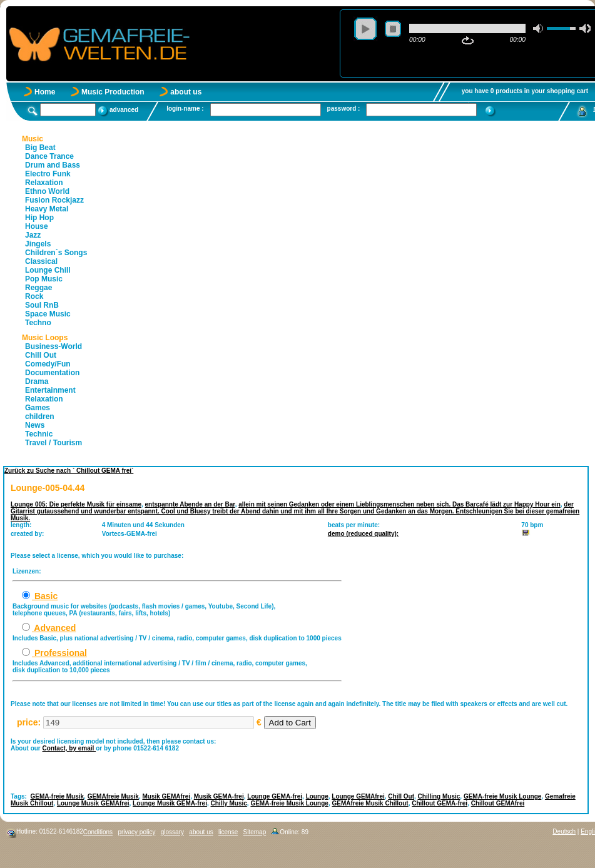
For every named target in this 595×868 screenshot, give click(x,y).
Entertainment (50, 390)
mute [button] (539, 28)
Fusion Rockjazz (54, 200)
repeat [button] (468, 41)
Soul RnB (42, 305)
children (40, 416)
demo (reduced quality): (363, 534)
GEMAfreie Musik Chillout (370, 803)
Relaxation (44, 183)
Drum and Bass (53, 165)
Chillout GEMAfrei (498, 803)
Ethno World (47, 191)
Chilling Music (439, 796)
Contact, (56, 748)
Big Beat (40, 148)
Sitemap (255, 832)
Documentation (52, 373)
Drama (37, 381)
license (228, 832)
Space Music (48, 314)
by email (82, 748)
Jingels (38, 244)
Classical (41, 261)
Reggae (38, 288)
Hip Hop (39, 218)
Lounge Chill (48, 270)
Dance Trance (49, 156)
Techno (38, 323)
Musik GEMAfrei (166, 796)
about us (186, 92)
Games (38, 408)
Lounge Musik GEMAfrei (93, 803)
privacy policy (136, 832)
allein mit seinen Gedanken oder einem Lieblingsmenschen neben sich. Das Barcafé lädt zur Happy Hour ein (399, 504)
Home (45, 92)
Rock (34, 296)
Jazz (33, 235)
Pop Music (44, 279)
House (37, 226)
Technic (39, 434)
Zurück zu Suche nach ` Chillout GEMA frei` (69, 471)
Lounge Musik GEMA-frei (170, 803)
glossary (172, 832)
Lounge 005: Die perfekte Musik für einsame (76, 504)
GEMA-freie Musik (58, 796)
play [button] (365, 29)
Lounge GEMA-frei (275, 796)
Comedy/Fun (48, 364)
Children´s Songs (56, 253)
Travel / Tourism (53, 443)
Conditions (98, 832)
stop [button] (393, 29)
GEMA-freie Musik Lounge (502, 796)
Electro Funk (48, 174)
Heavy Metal (47, 209)
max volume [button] (585, 28)
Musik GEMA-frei (219, 796)
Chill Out (41, 355)
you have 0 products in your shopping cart (525, 91)
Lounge (317, 796)
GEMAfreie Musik (113, 796)
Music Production (113, 92)
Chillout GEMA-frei (440, 803)
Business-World (53, 346)
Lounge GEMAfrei (358, 796)
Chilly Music (229, 803)
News (35, 425)
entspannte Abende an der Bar (190, 504)
